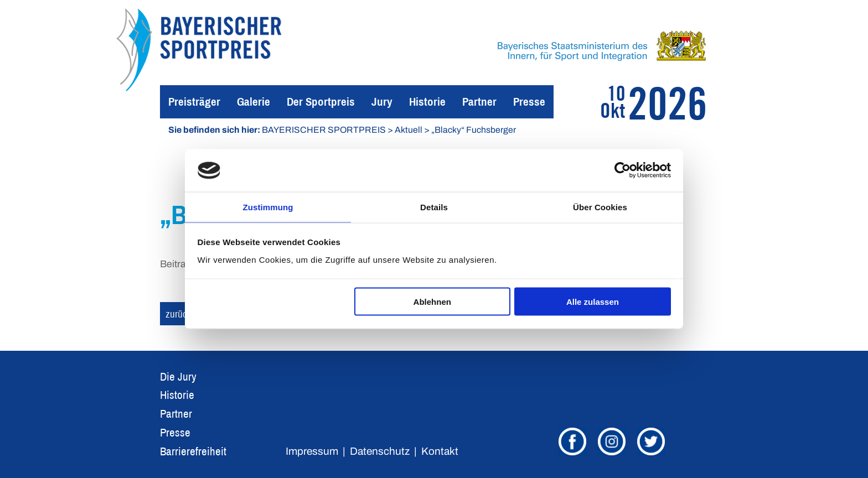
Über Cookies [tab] (600, 206)
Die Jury (178, 376)
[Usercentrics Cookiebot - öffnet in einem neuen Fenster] (622, 170)
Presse (529, 102)
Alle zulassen (593, 302)
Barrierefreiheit (193, 451)
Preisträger (194, 102)
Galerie (254, 102)
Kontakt (440, 451)
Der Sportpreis (321, 102)
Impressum (312, 451)
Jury (382, 102)
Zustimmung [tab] (268, 206)
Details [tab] (434, 206)
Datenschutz (380, 451)
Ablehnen (432, 302)
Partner (479, 102)
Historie (427, 102)
